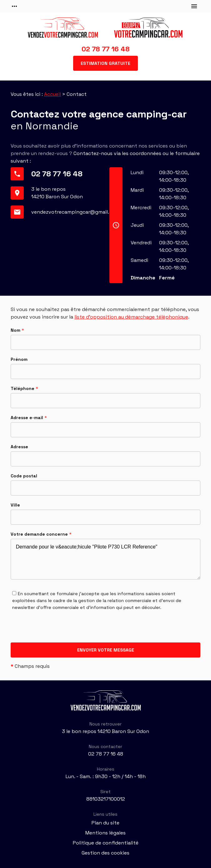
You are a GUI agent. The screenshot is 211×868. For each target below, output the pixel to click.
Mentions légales (105, 833)
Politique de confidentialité (106, 843)
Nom (17, 330)
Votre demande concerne (41, 534)
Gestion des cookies (105, 853)
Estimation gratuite (105, 63)
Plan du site (105, 823)
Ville (15, 505)
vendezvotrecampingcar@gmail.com (75, 212)
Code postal (24, 476)
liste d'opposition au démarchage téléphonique (131, 317)
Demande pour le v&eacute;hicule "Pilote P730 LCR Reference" (106, 559)
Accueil (53, 94)
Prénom (19, 359)
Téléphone (24, 388)
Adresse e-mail (29, 418)
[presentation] (58, 630)
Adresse (19, 447)
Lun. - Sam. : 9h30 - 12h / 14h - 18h (106, 776)
